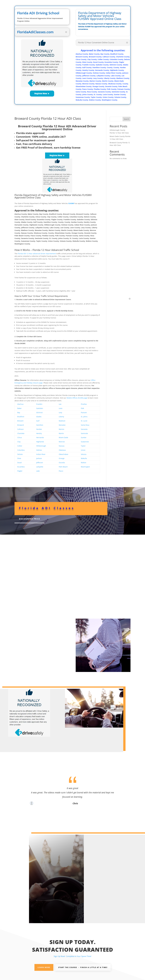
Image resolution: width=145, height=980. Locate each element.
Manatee (62, 425)
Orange (62, 458)
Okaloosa (62, 450)
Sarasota (84, 429)
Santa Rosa (85, 425)
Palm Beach (63, 467)
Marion (62, 429)
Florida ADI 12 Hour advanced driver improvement (37, 254)
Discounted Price (30, 519)
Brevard (20, 421)
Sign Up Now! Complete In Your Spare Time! (72, 956)
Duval (19, 463)
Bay (19, 413)
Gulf (38, 421)
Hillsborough (41, 446)
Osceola (62, 463)
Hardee (39, 429)
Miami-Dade (63, 437)
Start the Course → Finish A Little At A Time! (83, 967)
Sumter (84, 437)
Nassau (62, 446)
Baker (19, 408)
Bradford (21, 417)
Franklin (39, 404)
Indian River (41, 454)
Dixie (19, 458)
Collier (20, 446)
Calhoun (21, 429)
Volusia (84, 454)
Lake (38, 471)
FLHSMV (71, 203)
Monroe (62, 442)
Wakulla (84, 458)
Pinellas (84, 404)
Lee (60, 404)
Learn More (44, 967)
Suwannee (85, 442)
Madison (62, 421)
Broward (21, 425)
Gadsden (40, 408)
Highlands (40, 442)
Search (127, 119)
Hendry (39, 433)
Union (83, 450)
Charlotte (21, 433)
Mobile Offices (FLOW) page (77, 398)
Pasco (61, 471)
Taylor (83, 446)
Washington (85, 467)
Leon (61, 408)
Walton (84, 463)
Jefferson (40, 463)
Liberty (61, 417)
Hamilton (40, 425)
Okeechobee (63, 454)
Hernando (40, 437)
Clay (19, 442)
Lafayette (40, 467)
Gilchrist (39, 413)
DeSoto (20, 454)
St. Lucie (84, 421)
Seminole (84, 433)
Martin (61, 433)
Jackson (39, 458)
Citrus (20, 437)
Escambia (21, 467)
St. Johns (84, 417)
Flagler (20, 471)
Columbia (21, 450)
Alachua (20, 404)
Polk (82, 408)
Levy (60, 413)
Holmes (39, 450)
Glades (39, 417)
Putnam (84, 413)
